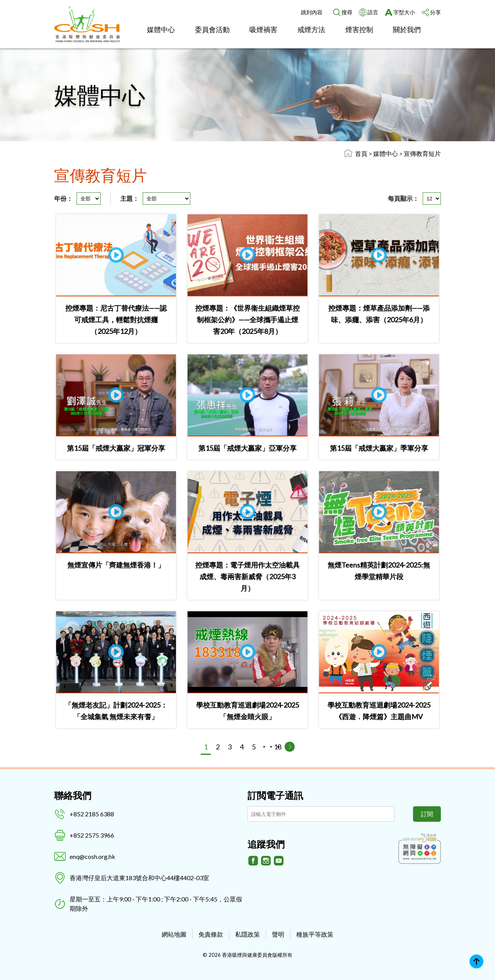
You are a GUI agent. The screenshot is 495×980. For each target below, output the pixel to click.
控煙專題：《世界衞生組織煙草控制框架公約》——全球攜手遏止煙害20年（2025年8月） (247, 320)
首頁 (361, 153)
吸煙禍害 (263, 29)
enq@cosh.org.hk (92, 856)
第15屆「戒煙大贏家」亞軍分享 (247, 448)
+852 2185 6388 (92, 814)
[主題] (166, 198)
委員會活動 (212, 29)
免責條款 (211, 934)
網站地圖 (174, 934)
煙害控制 (359, 29)
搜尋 (347, 12)
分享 (435, 12)
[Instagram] (266, 861)
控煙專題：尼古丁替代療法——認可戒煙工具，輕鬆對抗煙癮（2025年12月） (116, 320)
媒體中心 (161, 29)
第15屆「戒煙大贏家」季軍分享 (379, 448)
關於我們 (407, 29)
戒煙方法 (311, 29)
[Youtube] (279, 861)
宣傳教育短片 (422, 153)
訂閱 (427, 814)
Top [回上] (476, 961)
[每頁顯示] (432, 198)
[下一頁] (290, 747)
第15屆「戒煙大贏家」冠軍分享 (116, 448)
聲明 (278, 934)
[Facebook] (253, 861)
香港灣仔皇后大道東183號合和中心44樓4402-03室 (139, 878)
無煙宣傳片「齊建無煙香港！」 (116, 565)
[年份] (89, 198)
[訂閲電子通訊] (321, 814)
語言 (373, 12)
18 (278, 747)
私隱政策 (247, 934)
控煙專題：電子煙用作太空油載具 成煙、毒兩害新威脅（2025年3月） (247, 576)
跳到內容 (312, 12)
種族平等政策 (315, 934)
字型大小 (404, 12)
